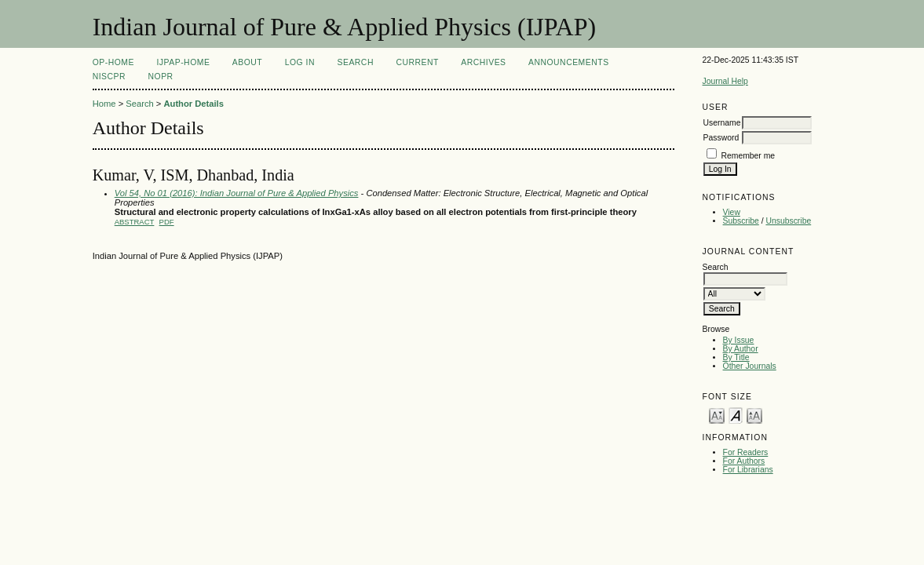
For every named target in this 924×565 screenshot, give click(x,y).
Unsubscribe (788, 221)
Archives (483, 62)
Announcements (569, 62)
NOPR (161, 77)
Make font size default (736, 415)
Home (104, 104)
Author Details (193, 104)
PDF (167, 222)
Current (417, 62)
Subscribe (741, 221)
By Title (736, 357)
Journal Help (725, 81)
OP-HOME (113, 62)
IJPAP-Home (183, 62)
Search (355, 62)
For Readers (746, 452)
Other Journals (750, 366)
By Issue (739, 340)
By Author (741, 349)
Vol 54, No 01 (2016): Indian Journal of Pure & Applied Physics (237, 193)
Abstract (135, 222)
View (732, 212)
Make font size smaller (717, 415)
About (247, 62)
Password (721, 138)
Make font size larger (754, 415)
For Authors (744, 461)
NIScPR (109, 77)
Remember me (748, 156)
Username (722, 123)
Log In (300, 62)
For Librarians (748, 470)
